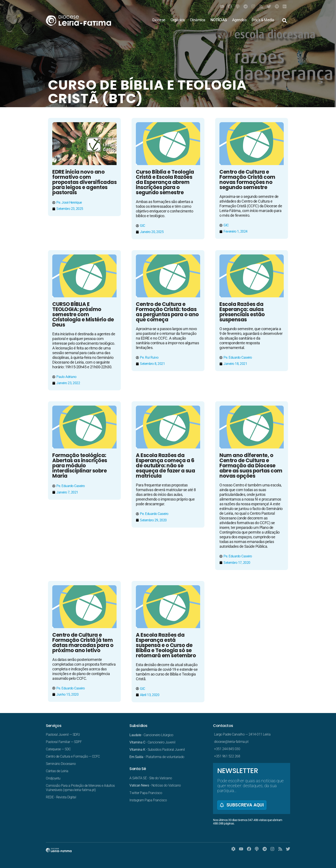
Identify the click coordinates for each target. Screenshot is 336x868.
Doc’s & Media (263, 20)
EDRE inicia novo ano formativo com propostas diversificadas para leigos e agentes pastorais (84, 182)
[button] (285, 21)
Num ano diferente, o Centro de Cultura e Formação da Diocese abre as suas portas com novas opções (251, 466)
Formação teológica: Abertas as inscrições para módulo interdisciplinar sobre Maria (80, 466)
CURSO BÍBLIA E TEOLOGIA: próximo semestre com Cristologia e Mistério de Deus (83, 314)
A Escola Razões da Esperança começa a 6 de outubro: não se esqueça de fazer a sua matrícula (165, 466)
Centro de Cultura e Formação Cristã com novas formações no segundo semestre (247, 180)
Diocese (159, 20)
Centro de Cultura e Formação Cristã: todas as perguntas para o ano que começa (167, 312)
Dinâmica (198, 20)
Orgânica (178, 20)
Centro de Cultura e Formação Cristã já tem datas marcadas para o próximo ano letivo (83, 643)
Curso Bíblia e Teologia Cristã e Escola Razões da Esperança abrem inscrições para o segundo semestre (165, 182)
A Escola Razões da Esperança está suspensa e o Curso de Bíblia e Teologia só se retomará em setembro (166, 645)
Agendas (239, 20)
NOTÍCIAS (219, 20)
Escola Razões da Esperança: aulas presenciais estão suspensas (242, 312)
